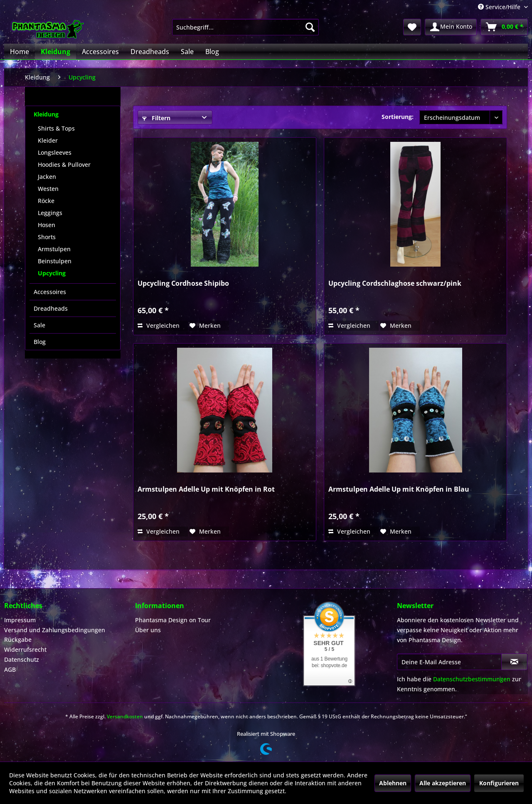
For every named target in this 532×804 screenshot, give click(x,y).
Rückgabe (18, 639)
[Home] (20, 52)
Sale (39, 325)
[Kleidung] (55, 52)
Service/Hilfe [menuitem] (500, 7)
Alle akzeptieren (443, 783)
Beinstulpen (55, 261)
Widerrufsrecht (25, 649)
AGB (10, 669)
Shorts (47, 237)
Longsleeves (55, 152)
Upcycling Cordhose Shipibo (183, 283)
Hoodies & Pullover (64, 165)
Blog (40, 342)
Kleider (48, 140)
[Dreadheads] (150, 52)
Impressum (20, 620)
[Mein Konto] (451, 27)
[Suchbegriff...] (245, 27)
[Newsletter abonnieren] (514, 662)
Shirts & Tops (56, 128)
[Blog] (212, 52)
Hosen (47, 225)
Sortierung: (398, 117)
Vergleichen (159, 325)
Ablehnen (393, 783)
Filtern (156, 118)
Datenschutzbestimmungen (472, 679)
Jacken (47, 177)
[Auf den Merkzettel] (205, 326)
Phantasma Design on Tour (173, 620)
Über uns (148, 630)
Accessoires (50, 292)
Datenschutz (22, 659)
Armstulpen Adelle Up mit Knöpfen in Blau (399, 489)
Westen (48, 189)
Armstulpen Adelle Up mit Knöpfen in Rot (206, 489)
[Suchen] (310, 27)
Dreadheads (51, 308)
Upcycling (52, 273)
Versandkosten (125, 716)
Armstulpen (54, 249)
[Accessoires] (100, 52)
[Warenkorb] (504, 27)
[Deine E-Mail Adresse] (449, 662)
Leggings (50, 213)
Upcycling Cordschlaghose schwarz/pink (395, 283)
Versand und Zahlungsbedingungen (55, 630)
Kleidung (46, 114)
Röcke (46, 201)
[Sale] (187, 52)
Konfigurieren (499, 783)
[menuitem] (245, 27)
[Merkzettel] (412, 27)
